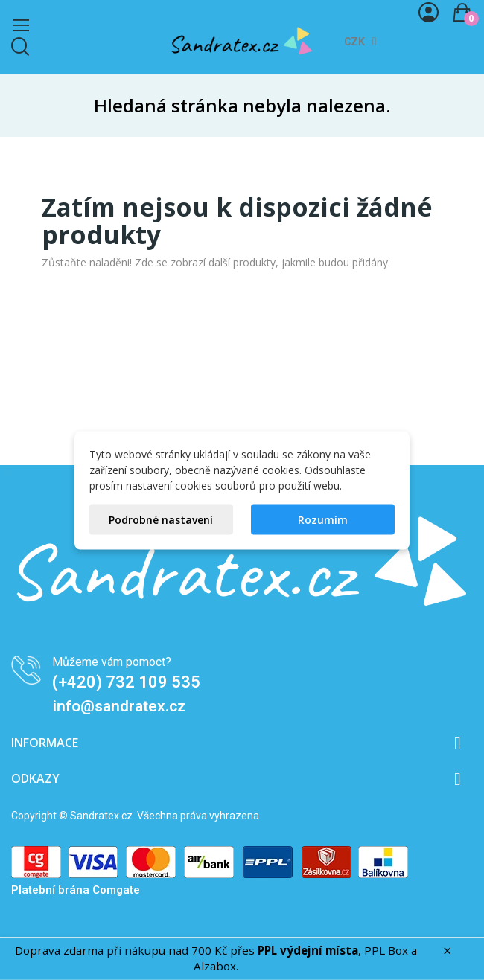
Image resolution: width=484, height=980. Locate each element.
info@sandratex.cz (119, 706)
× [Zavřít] (447, 951)
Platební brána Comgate (76, 890)
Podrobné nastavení (161, 519)
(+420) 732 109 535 (126, 682)
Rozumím (323, 519)
